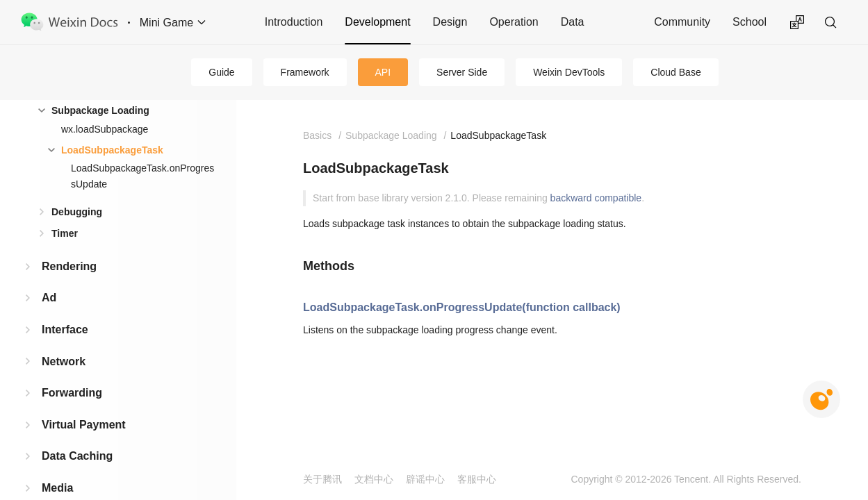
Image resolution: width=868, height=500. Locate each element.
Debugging (77, 212)
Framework (305, 72)
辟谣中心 (425, 479)
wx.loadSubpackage (105, 129)
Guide (221, 72)
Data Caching (77, 456)
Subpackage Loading (100, 110)
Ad (49, 298)
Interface (65, 330)
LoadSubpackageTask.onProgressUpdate (142, 176)
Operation (514, 22)
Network (64, 361)
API (383, 72)
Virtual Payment (84, 425)
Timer (65, 233)
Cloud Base (675, 72)
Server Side (462, 72)
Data (573, 22)
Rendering (69, 266)
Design (450, 22)
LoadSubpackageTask (112, 150)
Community (682, 22)
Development (377, 22)
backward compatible (596, 198)
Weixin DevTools (569, 72)
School (750, 22)
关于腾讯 (322, 479)
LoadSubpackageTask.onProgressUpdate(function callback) (462, 307)
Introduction (294, 22)
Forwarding (72, 393)
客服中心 (477, 479)
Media (57, 488)
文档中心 (374, 479)
